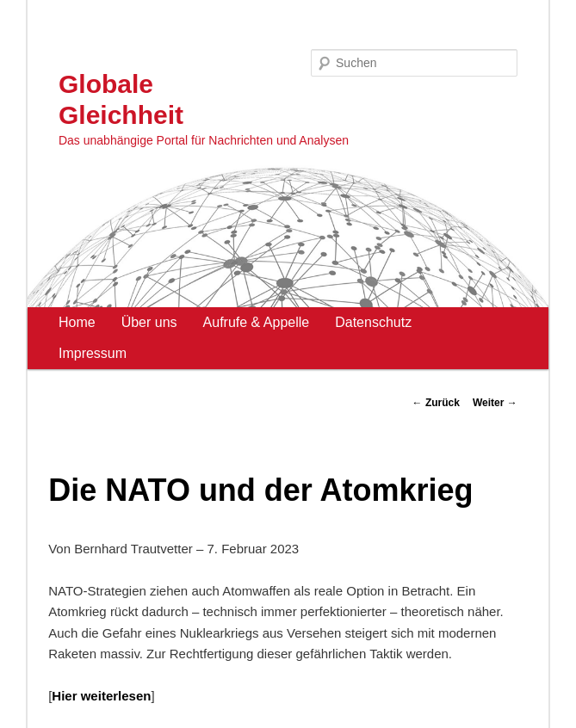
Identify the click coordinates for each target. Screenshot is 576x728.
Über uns (149, 322)
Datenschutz (373, 322)
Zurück (436, 403)
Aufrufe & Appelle (257, 322)
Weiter (495, 403)
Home (77, 322)
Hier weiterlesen (101, 696)
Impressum (93, 353)
